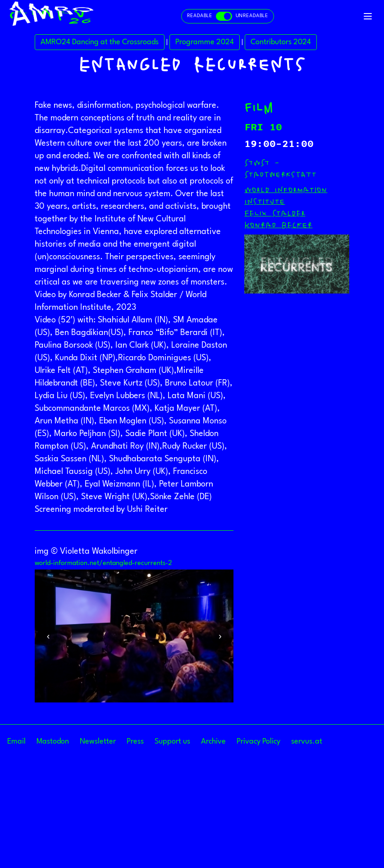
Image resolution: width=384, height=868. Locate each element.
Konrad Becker (278, 353)
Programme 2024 (205, 170)
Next (220, 764)
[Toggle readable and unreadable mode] (228, 16)
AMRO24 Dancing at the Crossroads (100, 170)
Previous (48, 764)
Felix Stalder (275, 341)
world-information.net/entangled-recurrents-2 (103, 691)
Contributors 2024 (281, 170)
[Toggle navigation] (368, 16)
